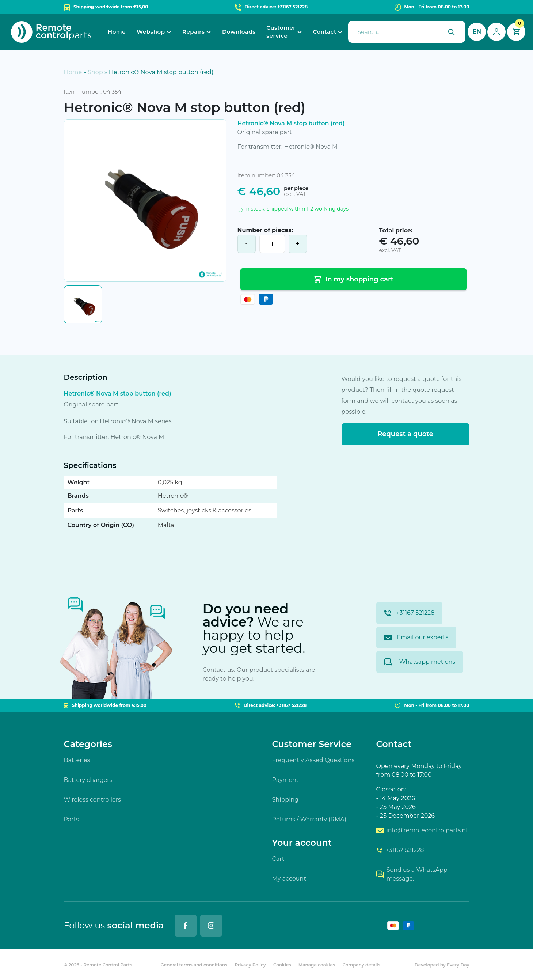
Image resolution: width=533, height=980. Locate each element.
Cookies (282, 965)
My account (289, 879)
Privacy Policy (250, 965)
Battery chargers (88, 780)
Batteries (77, 760)
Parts (72, 819)
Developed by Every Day (442, 965)
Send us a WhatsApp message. (412, 874)
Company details (361, 965)
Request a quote (405, 434)
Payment (285, 780)
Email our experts (416, 637)
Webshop (151, 32)
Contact (325, 32)
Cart (278, 859)
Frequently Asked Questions (313, 760)
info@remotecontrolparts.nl (422, 830)
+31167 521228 (410, 613)
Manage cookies (317, 965)
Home (117, 32)
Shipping (285, 800)
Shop (95, 72)
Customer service (281, 32)
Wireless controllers (92, 800)
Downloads (239, 32)
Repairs (193, 32)
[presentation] (407, 32)
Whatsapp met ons (420, 662)
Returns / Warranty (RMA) (309, 819)
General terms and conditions (194, 965)
